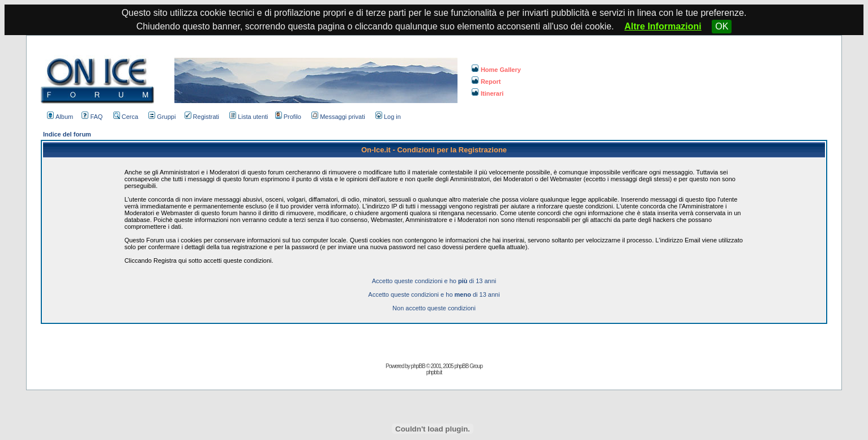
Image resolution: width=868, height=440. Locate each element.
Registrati (202, 117)
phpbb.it (434, 372)
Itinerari (488, 93)
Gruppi (162, 117)
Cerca (126, 117)
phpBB (418, 366)
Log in (388, 117)
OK (722, 26)
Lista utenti (249, 117)
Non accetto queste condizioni (434, 308)
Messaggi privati (338, 117)
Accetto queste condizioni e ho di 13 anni (434, 281)
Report (486, 82)
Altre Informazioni (663, 26)
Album (60, 117)
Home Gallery (496, 70)
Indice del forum (67, 134)
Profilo (288, 117)
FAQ (92, 117)
